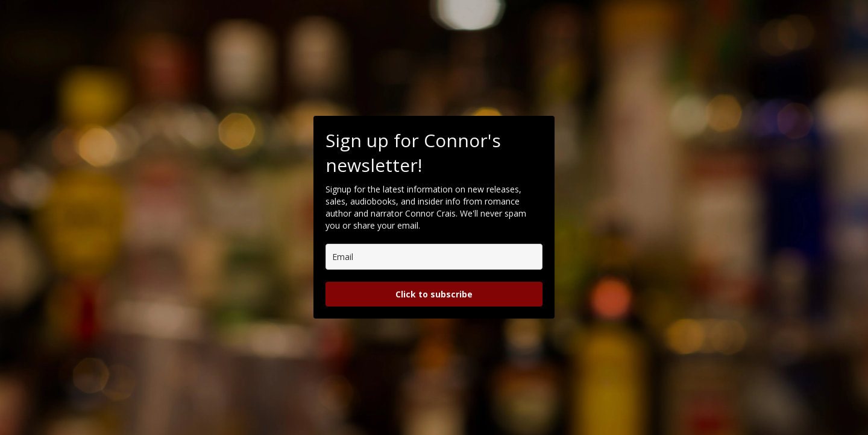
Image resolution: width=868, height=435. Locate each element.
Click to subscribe (434, 294)
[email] (434, 257)
